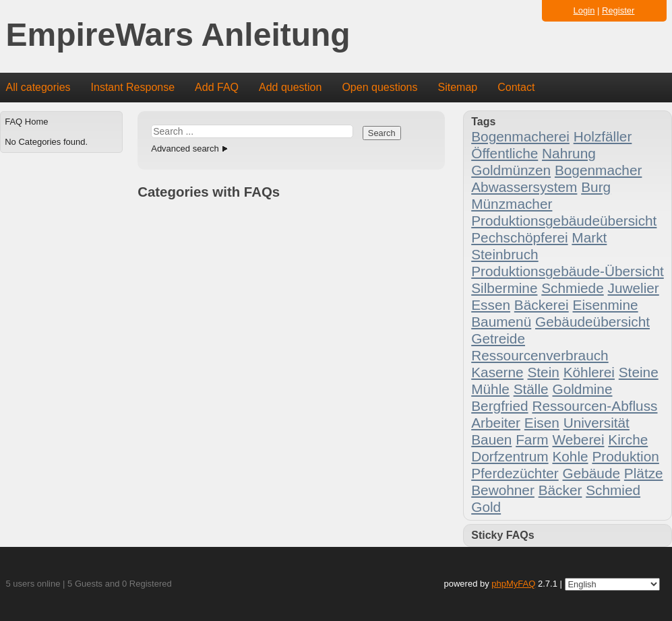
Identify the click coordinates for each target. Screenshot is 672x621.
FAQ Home (26, 122)
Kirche (628, 439)
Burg (596, 187)
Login (584, 10)
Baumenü (501, 322)
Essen (491, 305)
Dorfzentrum (510, 456)
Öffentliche (505, 153)
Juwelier (634, 288)
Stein (543, 372)
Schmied (613, 490)
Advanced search (185, 149)
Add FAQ (217, 87)
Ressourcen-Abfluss (594, 406)
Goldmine (582, 389)
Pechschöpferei (519, 237)
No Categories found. (46, 142)
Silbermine (504, 288)
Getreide (498, 338)
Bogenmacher (598, 170)
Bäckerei (542, 305)
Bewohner (503, 490)
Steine (639, 372)
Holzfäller (603, 136)
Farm (532, 439)
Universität (597, 423)
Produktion (625, 456)
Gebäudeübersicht (592, 322)
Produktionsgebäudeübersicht (564, 221)
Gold (486, 507)
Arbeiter (496, 423)
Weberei (578, 439)
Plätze (644, 473)
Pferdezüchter (515, 473)
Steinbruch (505, 254)
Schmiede (572, 288)
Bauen (491, 439)
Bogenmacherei (520, 136)
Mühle (490, 389)
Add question (290, 87)
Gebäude (591, 473)
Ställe (531, 389)
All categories (38, 87)
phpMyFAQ (513, 584)
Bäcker (560, 490)
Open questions (379, 87)
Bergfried (499, 406)
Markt (589, 237)
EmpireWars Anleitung (178, 35)
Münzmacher (512, 204)
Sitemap (457, 87)
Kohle (570, 456)
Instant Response (133, 87)
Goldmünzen (511, 170)
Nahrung (569, 153)
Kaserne (497, 372)
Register (618, 10)
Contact (516, 87)
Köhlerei (589, 372)
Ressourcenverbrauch (540, 355)
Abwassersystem (524, 187)
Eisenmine (606, 305)
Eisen (542, 423)
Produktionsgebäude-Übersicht (568, 271)
